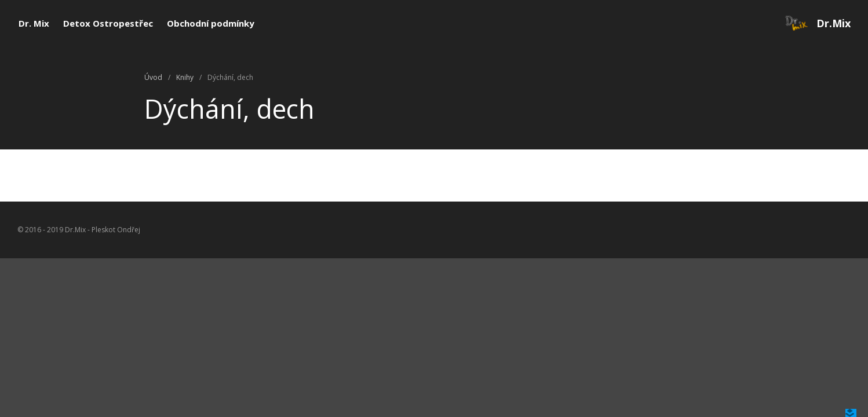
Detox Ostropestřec (108, 23)
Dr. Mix (34, 23)
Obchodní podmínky (211, 23)
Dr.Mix (834, 23)
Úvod (153, 77)
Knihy (185, 77)
